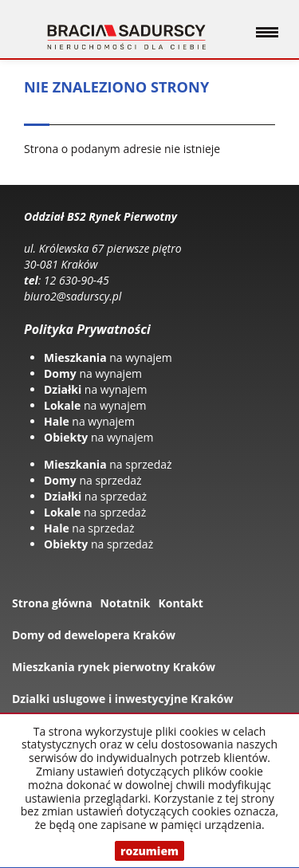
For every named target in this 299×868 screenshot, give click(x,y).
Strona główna (52, 603)
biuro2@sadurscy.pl (73, 296)
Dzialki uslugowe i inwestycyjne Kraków (123, 699)
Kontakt (180, 603)
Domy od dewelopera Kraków (94, 635)
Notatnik (126, 603)
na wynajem (108, 357)
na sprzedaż (108, 464)
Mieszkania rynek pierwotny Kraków (114, 667)
